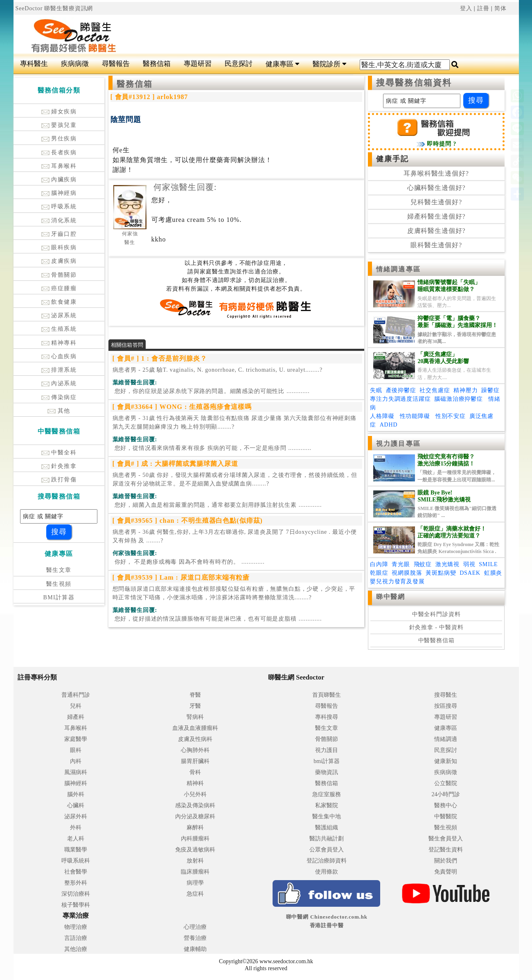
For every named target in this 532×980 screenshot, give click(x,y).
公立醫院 (446, 783)
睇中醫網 (390, 597)
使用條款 (327, 872)
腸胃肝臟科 (195, 761)
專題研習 (198, 64)
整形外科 (76, 883)
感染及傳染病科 (195, 805)
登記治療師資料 (327, 861)
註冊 (483, 8)
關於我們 (446, 861)
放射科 (195, 861)
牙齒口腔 (59, 234)
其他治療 (76, 949)
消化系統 (59, 220)
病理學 (195, 883)
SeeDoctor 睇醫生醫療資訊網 (54, 8)
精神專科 (59, 343)
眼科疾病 (59, 247)
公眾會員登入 (327, 850)
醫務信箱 (157, 64)
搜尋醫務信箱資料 (414, 83)
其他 (59, 411)
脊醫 (195, 695)
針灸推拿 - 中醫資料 (436, 627)
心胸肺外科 (195, 750)
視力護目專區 (398, 444)
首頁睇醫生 (327, 695)
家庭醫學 (76, 739)
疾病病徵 (75, 64)
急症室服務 (327, 794)
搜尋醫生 (446, 695)
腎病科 (195, 717)
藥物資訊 (327, 772)
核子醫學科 (76, 905)
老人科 (76, 839)
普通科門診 (76, 695)
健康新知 (446, 761)
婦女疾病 (59, 112)
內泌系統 (59, 383)
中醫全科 (59, 453)
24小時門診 (446, 794)
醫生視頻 (59, 584)
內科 (76, 761)
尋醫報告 (116, 64)
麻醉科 (195, 828)
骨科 (195, 772)
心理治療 (195, 927)
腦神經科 (76, 783)
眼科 (76, 750)
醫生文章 (59, 570)
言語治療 (76, 938)
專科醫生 (34, 64)
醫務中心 (446, 805)
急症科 (195, 894)
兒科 (76, 706)
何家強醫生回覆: (185, 187)
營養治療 (195, 938)
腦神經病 (59, 193)
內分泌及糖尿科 (195, 816)
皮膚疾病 (59, 261)
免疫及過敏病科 (195, 850)
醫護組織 (327, 828)
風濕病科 (76, 772)
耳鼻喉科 (59, 166)
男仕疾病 (59, 139)
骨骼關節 (59, 275)
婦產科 (76, 717)
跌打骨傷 (59, 480)
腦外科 (76, 794)
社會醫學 (76, 872)
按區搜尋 (446, 706)
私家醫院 (327, 805)
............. (211, 391)
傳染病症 (59, 397)
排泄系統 (59, 370)
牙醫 (195, 706)
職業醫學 (76, 850)
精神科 (195, 783)
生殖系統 (59, 329)
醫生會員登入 (446, 839)
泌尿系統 (59, 315)
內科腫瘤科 (195, 839)
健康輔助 (195, 949)
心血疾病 (59, 356)
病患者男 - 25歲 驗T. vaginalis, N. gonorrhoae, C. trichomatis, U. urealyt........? (218, 370)
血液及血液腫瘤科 (195, 728)
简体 (500, 8)
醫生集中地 (327, 816)
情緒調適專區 (398, 269)
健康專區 (283, 64)
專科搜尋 (327, 717)
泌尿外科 (76, 816)
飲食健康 (59, 302)
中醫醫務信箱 (436, 640)
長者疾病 (59, 152)
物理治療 (76, 927)
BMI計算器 (59, 597)
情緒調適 (446, 739)
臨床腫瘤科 (195, 872)
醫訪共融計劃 (327, 839)
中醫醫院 (446, 816)
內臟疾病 (59, 180)
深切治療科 (76, 894)
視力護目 (327, 750)
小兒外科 (195, 794)
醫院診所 (330, 64)
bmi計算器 (327, 761)
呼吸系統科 (76, 861)
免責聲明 (446, 872)
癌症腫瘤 (59, 288)
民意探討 (239, 64)
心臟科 (76, 805)
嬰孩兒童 (59, 125)
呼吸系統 (59, 207)
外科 (76, 828)
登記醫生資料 (446, 850)
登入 (466, 8)
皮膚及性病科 (195, 739)
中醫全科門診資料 (436, 614)
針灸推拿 (59, 466)
